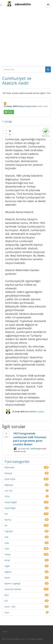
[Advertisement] (26, 37)
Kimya (7, 560)
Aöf (6, 601)
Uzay (7, 543)
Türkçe (7, 554)
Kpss (7, 595)
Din (6, 525)
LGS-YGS (8, 491)
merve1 (17, 451)
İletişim (5, 631)
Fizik (6, 537)
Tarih (33, 448)
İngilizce (8, 572)
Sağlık (7, 566)
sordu (45, 106)
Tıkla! (48, 93)
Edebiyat (21, 106)
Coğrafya (9, 531)
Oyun (7, 612)
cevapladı (40, 412)
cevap (10, 112)
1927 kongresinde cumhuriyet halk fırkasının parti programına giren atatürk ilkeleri (30, 439)
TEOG (7, 496)
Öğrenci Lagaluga (12, 583)
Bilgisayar (9, 485)
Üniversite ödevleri (13, 589)
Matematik (9, 467)
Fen (6, 514)
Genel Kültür (10, 479)
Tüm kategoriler (17, 462)
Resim (7, 578)
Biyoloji (8, 520)
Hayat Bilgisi (10, 508)
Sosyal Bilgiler (11, 502)
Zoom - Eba (10, 607)
